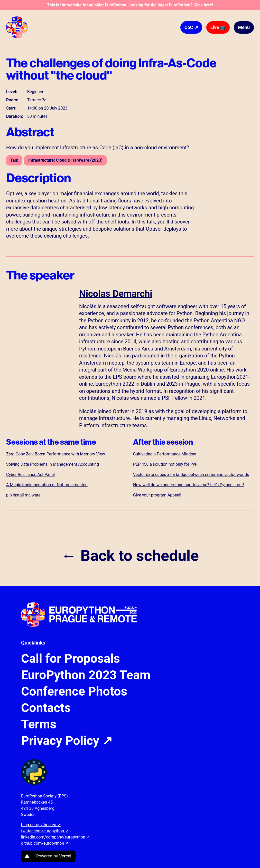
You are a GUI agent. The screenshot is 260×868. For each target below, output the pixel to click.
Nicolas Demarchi (116, 294)
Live (218, 27)
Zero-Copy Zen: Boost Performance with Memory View (56, 454)
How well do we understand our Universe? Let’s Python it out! (188, 485)
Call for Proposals (71, 659)
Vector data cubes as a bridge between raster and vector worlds (191, 475)
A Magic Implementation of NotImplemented (47, 485)
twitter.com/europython (45, 831)
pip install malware (23, 495)
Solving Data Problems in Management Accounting (53, 464)
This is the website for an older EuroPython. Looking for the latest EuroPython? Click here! (130, 5)
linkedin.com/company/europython (55, 837)
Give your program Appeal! (157, 495)
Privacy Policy (67, 741)
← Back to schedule (130, 556)
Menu (244, 27)
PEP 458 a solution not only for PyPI (166, 464)
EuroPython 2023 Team (86, 675)
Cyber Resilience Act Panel (30, 475)
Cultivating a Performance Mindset (165, 454)
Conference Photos (74, 691)
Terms (39, 724)
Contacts (46, 708)
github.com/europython (45, 843)
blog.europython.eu (41, 825)
